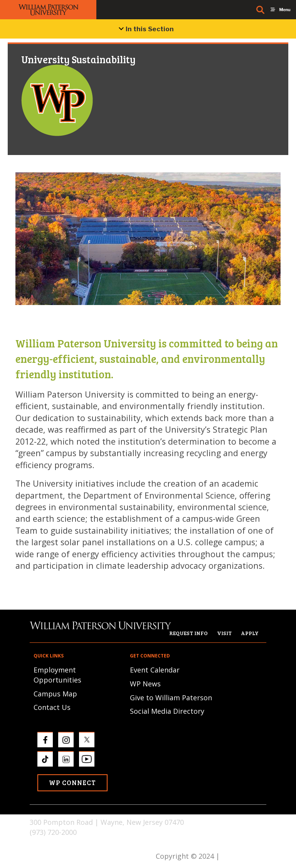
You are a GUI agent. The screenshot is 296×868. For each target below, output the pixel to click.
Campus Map (55, 694)
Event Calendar (155, 670)
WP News (145, 684)
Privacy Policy (244, 856)
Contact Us (52, 707)
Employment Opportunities (57, 675)
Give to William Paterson (171, 698)
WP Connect (72, 783)
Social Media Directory (167, 711)
